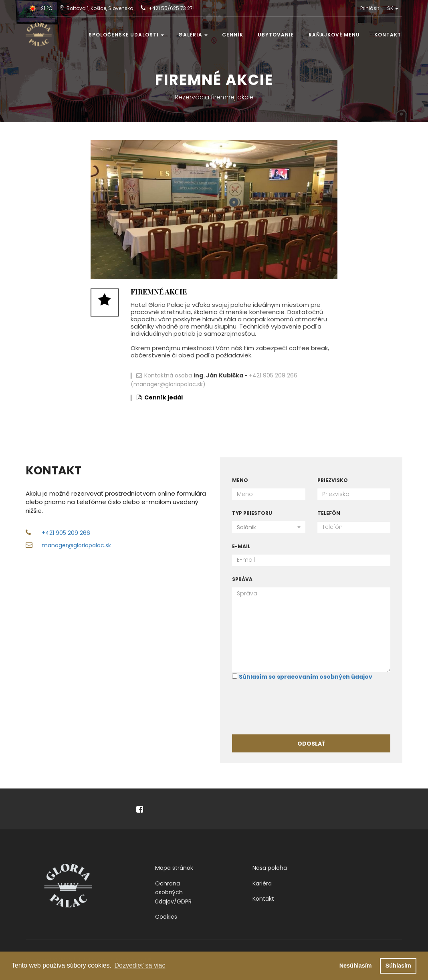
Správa (242, 579)
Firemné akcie (159, 292)
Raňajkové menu (334, 35)
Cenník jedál (164, 397)
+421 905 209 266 (273, 375)
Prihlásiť (370, 8)
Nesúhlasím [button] (356, 966)
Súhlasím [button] (398, 966)
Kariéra (262, 883)
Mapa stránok (174, 868)
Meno (240, 480)
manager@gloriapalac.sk (76, 545)
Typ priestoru (252, 513)
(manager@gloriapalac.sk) (168, 384)
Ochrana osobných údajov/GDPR (173, 892)
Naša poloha (270, 868)
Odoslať (311, 744)
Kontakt (388, 35)
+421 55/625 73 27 (171, 8)
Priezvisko (333, 480)
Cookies (166, 917)
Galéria (193, 35)
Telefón (329, 513)
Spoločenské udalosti (126, 35)
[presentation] (293, 707)
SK (393, 8)
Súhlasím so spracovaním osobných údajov (306, 677)
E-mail (241, 546)
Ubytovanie (276, 35)
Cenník (233, 35)
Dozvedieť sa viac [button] (140, 965)
